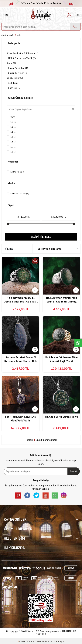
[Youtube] (46, 496)
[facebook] (27, 496)
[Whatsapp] (55, 496)
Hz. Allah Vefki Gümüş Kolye (61, 417)
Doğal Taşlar (15, 78)
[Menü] (5, 15)
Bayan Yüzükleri (18, 68)
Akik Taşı (14, 83)
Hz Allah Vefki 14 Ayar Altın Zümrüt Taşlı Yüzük (61, 359)
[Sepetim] (77, 15)
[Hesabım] (69, 15)
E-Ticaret (30, 641)
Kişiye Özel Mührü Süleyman (23, 53)
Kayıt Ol (74, 471)
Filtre (9, 249)
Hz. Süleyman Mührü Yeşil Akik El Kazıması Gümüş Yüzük (61, 300)
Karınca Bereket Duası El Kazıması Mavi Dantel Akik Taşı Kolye (20, 359)
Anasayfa (8, 35)
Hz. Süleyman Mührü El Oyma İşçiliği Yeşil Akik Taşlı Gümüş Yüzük (20, 300)
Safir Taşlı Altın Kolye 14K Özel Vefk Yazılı (20, 419)
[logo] (41, 15)
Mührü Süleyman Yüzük (22, 58)
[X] (36, 496)
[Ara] (75, 27)
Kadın (11, 63)
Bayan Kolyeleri (18, 73)
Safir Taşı (14, 88)
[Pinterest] (18, 496)
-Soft (22, 641)
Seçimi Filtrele (41, 237)
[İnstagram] (64, 496)
